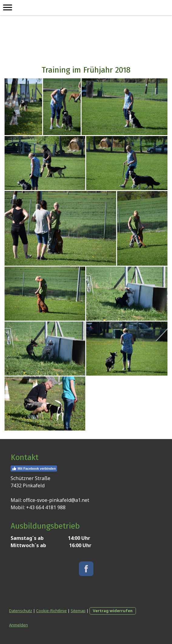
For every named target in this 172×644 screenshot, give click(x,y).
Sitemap (78, 611)
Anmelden (19, 625)
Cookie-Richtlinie (51, 611)
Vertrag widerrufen (113, 611)
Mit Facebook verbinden (34, 469)
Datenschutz (21, 611)
